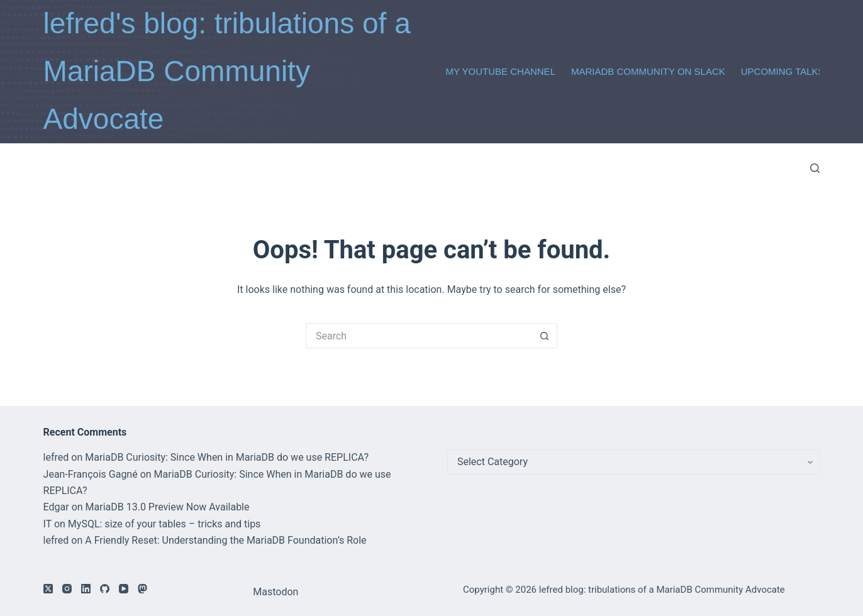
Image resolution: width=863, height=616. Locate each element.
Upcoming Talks (783, 71)
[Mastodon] (142, 589)
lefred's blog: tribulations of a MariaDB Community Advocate (227, 71)
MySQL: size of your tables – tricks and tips (164, 524)
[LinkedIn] (86, 589)
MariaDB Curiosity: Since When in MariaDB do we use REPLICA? (227, 457)
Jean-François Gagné (91, 474)
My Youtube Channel (500, 71)
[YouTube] (124, 589)
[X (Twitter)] (48, 589)
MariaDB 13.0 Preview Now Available (168, 507)
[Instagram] (67, 589)
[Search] (815, 168)
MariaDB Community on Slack (648, 71)
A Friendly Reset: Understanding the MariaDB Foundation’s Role (225, 540)
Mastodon (276, 592)
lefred (56, 457)
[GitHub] (105, 589)
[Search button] (545, 336)
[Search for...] (419, 336)
